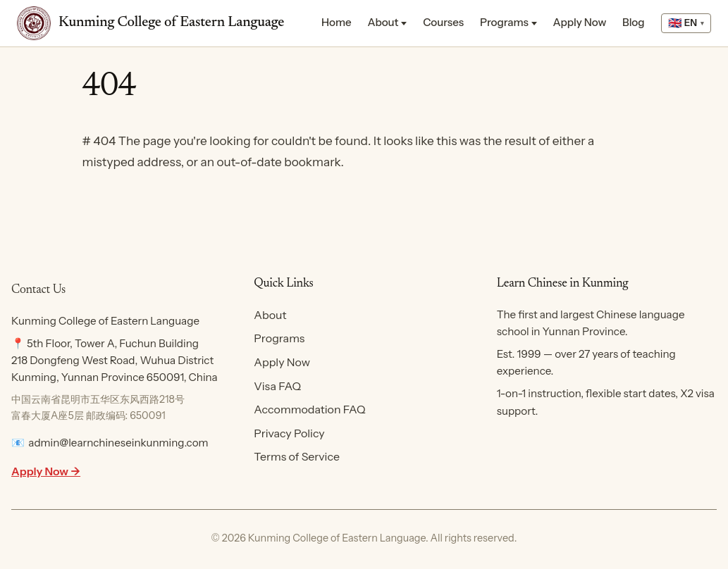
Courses (443, 22)
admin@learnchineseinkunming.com (118, 443)
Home (337, 22)
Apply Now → (46, 471)
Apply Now (580, 22)
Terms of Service (297, 456)
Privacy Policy (289, 433)
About (383, 22)
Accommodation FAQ (309, 409)
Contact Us (38, 290)
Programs (504, 22)
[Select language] (686, 24)
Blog (634, 22)
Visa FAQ (277, 386)
